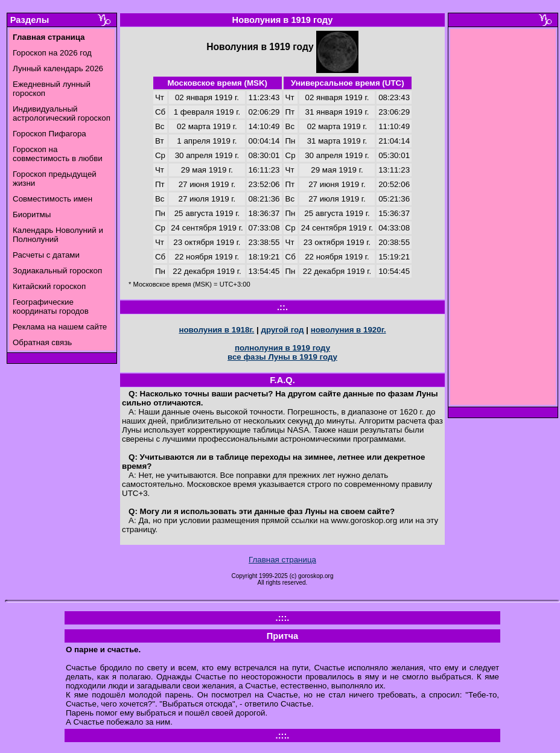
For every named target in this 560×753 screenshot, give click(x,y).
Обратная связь (42, 342)
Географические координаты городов (51, 307)
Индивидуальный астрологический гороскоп (62, 113)
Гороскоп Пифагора (49, 134)
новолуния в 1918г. (216, 330)
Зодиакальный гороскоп (57, 271)
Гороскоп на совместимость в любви (58, 154)
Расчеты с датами (46, 255)
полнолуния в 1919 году (282, 348)
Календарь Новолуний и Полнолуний (58, 235)
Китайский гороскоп (49, 286)
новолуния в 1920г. (348, 330)
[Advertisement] (503, 220)
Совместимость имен (52, 199)
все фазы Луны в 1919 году (282, 357)
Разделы (30, 20)
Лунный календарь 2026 (58, 68)
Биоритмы (32, 214)
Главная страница (282, 560)
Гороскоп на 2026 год (52, 53)
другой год (282, 330)
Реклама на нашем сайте (60, 327)
